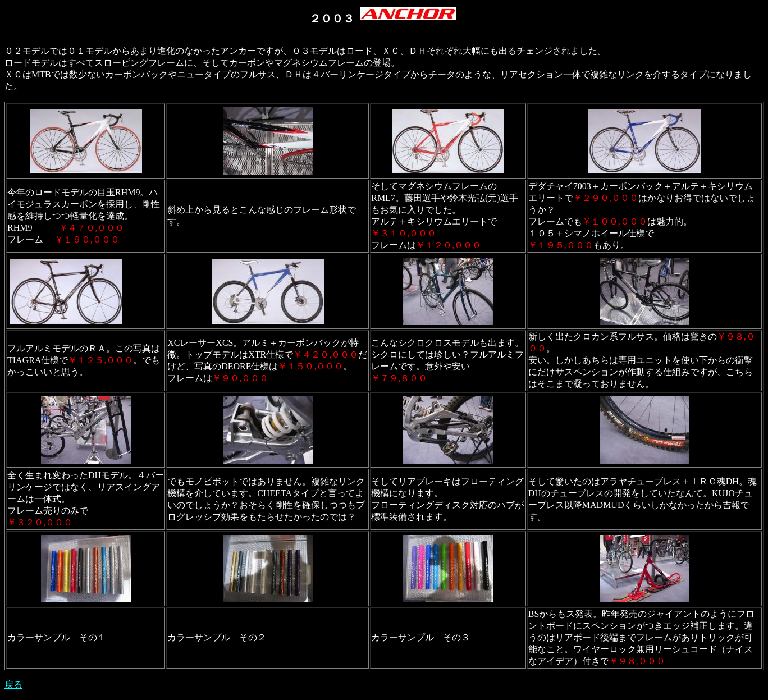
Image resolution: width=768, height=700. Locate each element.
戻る (13, 685)
